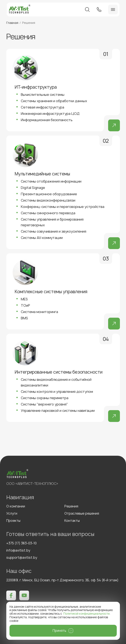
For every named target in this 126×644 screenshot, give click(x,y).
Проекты (13, 521)
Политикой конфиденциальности (86, 614)
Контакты (72, 521)
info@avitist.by (18, 550)
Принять (59, 631)
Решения (71, 506)
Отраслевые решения (82, 514)
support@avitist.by (22, 558)
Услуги (12, 514)
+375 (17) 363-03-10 (21, 543)
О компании (16, 506)
